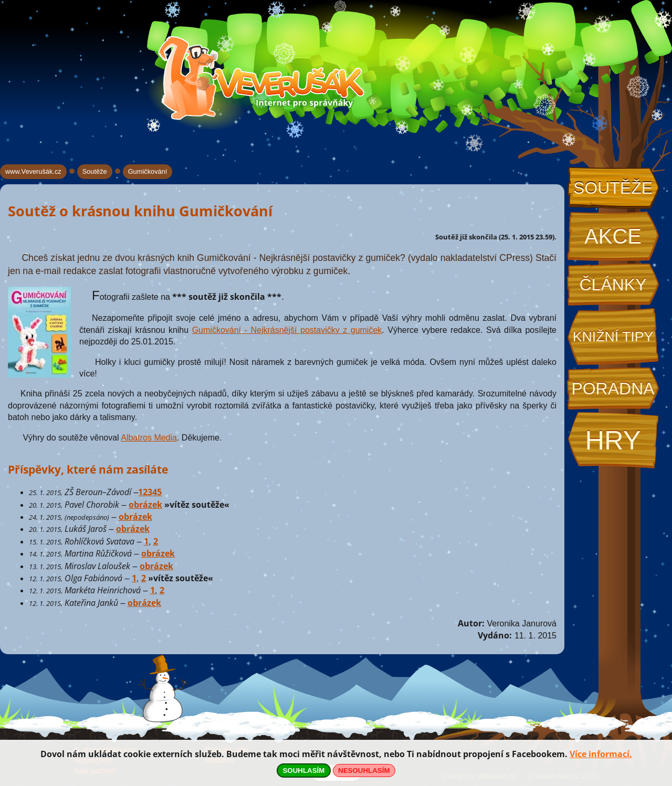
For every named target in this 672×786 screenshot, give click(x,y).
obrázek (145, 505)
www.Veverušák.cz (33, 171)
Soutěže (613, 188)
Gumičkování (148, 171)
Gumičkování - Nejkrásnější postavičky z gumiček (287, 330)
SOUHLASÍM (303, 771)
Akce (613, 236)
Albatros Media (149, 438)
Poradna (613, 389)
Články (613, 285)
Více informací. (601, 754)
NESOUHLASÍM (364, 771)
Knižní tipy (613, 337)
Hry (613, 440)
